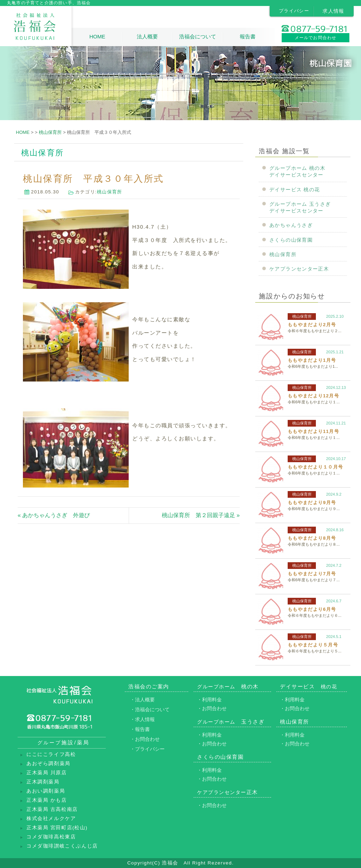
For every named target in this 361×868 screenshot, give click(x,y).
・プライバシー (147, 749)
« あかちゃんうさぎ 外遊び (54, 515)
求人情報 (334, 11)
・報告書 (140, 729)
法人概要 (147, 36)
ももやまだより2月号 (312, 325)
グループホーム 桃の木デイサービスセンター (297, 172)
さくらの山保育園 (291, 240)
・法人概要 (142, 700)
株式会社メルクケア (51, 819)
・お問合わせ (145, 739)
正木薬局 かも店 (47, 800)
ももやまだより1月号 (312, 360)
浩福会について (198, 36)
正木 (228, 792)
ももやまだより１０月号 (315, 467)
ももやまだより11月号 (313, 431)
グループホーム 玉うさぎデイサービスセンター (300, 207)
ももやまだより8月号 (312, 538)
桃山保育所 (110, 192)
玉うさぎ (231, 722)
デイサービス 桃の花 (295, 190)
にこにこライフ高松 (51, 754)
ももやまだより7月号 (312, 574)
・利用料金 (209, 700)
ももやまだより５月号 (313, 645)
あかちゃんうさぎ (291, 225)
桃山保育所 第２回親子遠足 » (201, 515)
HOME (97, 36)
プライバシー (294, 11)
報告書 (248, 36)
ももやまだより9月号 (312, 503)
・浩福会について (150, 709)
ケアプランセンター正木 (299, 269)
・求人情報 (142, 719)
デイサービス (308, 686)
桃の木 (228, 686)
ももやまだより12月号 (313, 396)
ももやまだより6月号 (312, 609)
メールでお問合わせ (316, 38)
